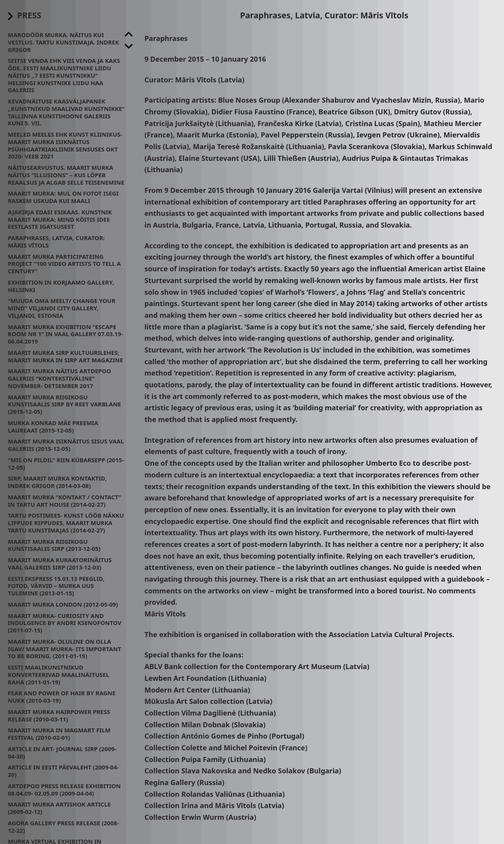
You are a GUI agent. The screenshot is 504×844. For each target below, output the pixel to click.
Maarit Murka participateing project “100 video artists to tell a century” (64, 264)
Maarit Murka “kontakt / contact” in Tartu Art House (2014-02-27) (64, 501)
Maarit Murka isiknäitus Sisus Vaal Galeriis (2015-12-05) (66, 445)
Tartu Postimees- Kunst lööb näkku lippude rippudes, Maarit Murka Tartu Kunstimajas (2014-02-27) (66, 523)
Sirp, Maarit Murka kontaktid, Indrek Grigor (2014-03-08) (57, 482)
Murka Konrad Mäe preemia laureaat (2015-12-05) (53, 426)
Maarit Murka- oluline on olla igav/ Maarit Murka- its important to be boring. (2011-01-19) (64, 649)
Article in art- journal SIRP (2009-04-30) (62, 752)
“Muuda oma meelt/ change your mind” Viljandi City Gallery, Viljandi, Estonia (62, 308)
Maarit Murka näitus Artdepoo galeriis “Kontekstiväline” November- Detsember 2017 (60, 378)
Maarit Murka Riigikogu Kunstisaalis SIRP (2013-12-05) (54, 545)
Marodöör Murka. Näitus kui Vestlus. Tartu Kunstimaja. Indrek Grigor (63, 42)
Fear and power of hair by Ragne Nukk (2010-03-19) (62, 697)
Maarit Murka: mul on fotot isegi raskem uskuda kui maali (63, 197)
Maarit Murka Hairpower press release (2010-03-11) (59, 715)
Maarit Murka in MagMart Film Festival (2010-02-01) (59, 734)
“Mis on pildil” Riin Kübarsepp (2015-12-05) (66, 464)
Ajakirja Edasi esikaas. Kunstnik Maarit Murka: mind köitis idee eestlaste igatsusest (60, 219)
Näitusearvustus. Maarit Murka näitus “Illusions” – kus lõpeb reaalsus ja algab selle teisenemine (66, 175)
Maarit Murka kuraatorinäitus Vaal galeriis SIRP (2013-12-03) (60, 564)
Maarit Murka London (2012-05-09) (63, 604)
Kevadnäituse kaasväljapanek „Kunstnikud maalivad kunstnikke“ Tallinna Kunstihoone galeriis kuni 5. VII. (66, 112)
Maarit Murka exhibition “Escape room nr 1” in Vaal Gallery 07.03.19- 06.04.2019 (65, 334)
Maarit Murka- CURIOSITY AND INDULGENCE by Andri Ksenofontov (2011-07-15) (65, 623)
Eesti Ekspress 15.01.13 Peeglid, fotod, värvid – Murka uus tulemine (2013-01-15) (56, 586)
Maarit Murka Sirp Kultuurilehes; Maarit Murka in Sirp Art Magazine (65, 356)
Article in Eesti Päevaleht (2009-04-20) (63, 771)
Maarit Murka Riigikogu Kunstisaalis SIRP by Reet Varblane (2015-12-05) (64, 404)
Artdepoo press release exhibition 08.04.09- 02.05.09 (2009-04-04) (64, 790)
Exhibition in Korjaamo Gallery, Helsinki (61, 286)
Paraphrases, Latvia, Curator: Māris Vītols (56, 241)
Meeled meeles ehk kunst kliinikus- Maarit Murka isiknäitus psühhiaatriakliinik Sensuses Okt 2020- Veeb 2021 (65, 145)
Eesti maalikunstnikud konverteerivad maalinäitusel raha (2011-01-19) (59, 675)
